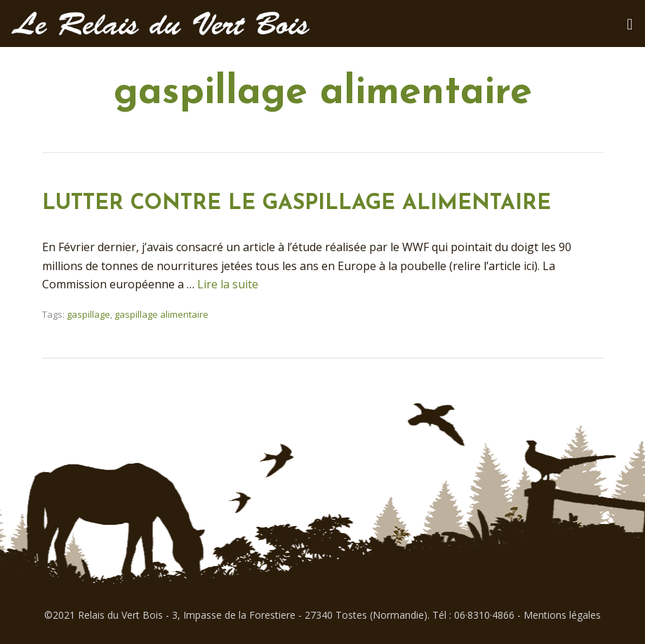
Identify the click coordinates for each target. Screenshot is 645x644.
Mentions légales (562, 615)
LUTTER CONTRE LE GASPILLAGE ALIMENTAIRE (297, 204)
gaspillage (88, 314)
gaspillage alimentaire (161, 314)
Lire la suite (228, 284)
